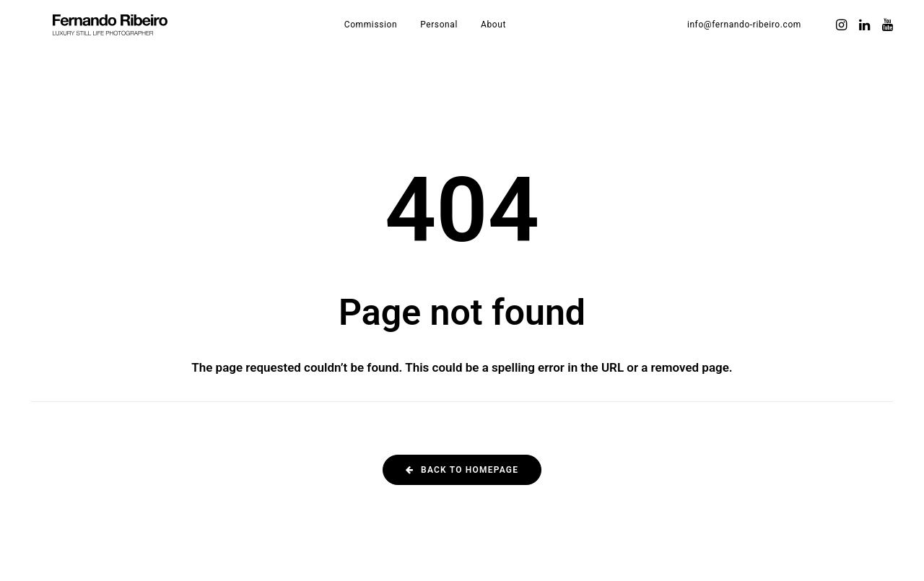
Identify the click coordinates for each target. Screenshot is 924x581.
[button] (843, 38)
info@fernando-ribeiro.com (744, 38)
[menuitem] (390, 38)
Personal (458, 38)
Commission (390, 38)
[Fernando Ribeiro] (129, 38)
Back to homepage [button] (462, 470)
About (513, 38)
